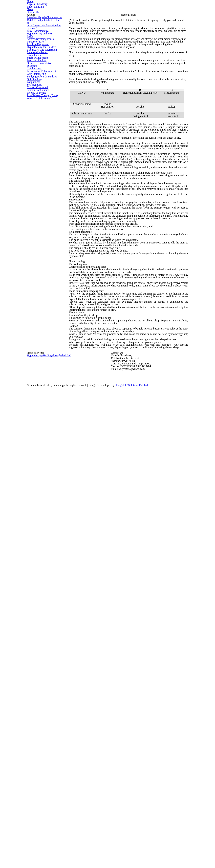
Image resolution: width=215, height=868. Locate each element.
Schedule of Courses (37, 249)
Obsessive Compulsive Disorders (44, 177)
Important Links (141, 15)
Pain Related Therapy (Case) (41, 265)
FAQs (29, 97)
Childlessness (34, 185)
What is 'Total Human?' (38, 273)
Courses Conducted (37, 241)
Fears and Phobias (36, 169)
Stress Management (37, 161)
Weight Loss (33, 225)
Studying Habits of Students (41, 209)
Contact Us (177, 15)
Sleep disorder (35, 153)
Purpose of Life (35, 113)
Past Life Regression (37, 121)
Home (93, 15)
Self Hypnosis (34, 233)
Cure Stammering (35, 201)
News (161, 15)
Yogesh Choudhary (114, 15)
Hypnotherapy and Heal (39, 89)
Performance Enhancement (40, 193)
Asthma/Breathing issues (39, 105)
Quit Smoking (33, 217)
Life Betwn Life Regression (40, 137)
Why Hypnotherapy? (37, 81)
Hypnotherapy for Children (40, 129)
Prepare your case (36, 257)
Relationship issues (37, 145)
